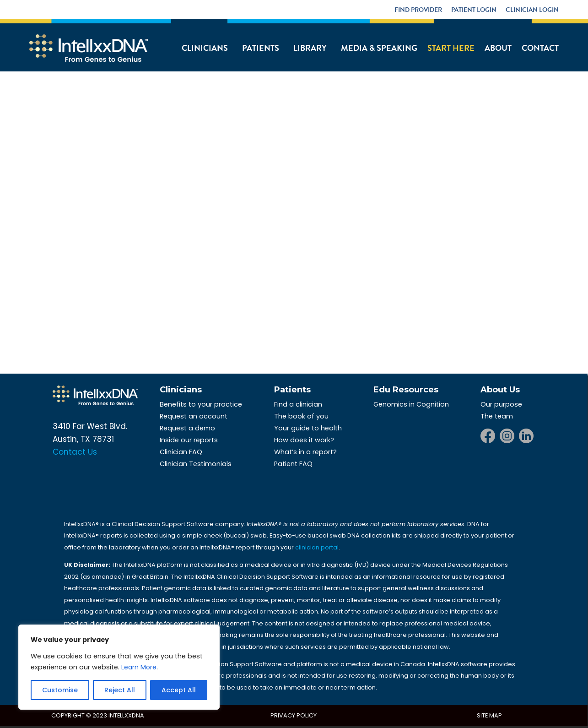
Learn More (139, 667)
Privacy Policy (294, 715)
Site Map (489, 715)
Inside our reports (189, 440)
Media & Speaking (379, 48)
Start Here (451, 48)
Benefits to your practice (201, 404)
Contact (540, 48)
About (498, 48)
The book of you (301, 416)
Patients (261, 48)
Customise (60, 690)
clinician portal (317, 547)
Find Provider (418, 10)
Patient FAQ (293, 464)
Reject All (120, 690)
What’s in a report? (305, 452)
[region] (119, 667)
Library (310, 48)
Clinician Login (532, 10)
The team (497, 416)
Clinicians (205, 48)
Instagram (507, 436)
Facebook (488, 436)
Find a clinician (298, 404)
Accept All (179, 690)
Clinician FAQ (181, 452)
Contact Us (75, 452)
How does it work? (304, 440)
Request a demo (187, 428)
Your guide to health (308, 428)
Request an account (194, 416)
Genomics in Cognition (411, 404)
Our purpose (501, 404)
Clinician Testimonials (196, 464)
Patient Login (474, 10)
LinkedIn (526, 436)
